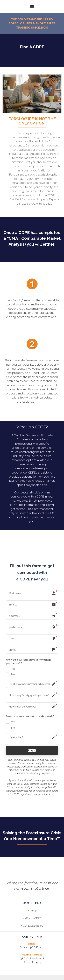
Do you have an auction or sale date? (30, 696)
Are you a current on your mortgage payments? (29, 641)
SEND (32, 730)
